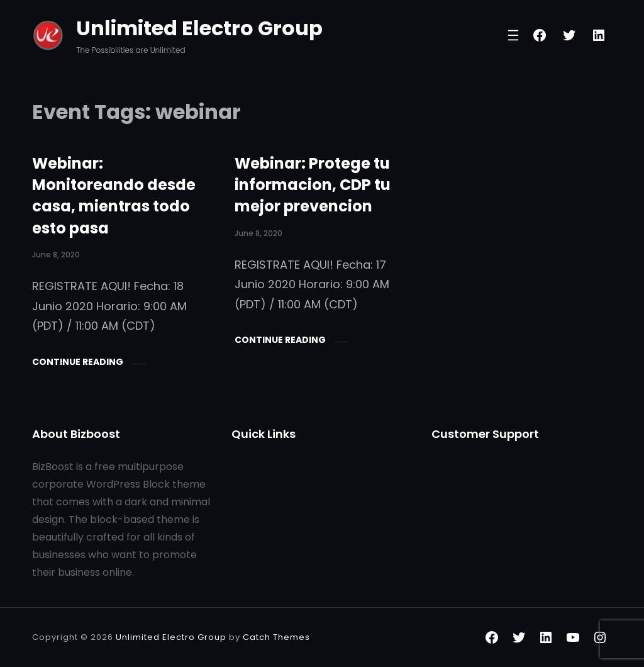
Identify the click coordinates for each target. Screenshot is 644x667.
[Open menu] (513, 35)
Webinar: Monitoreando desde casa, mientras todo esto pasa (114, 196)
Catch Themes (276, 637)
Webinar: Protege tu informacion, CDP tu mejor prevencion (313, 185)
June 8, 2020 (56, 255)
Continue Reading (78, 362)
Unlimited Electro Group (199, 28)
